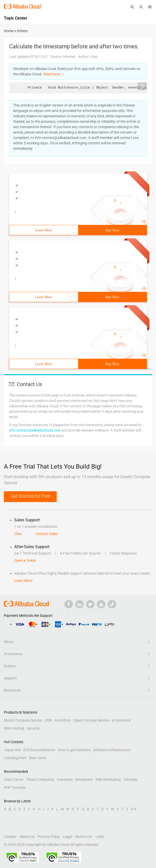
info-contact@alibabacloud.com (35, 430)
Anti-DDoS (63, 720)
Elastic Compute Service (23, 720)
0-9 (133, 809)
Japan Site (12, 750)
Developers (84, 779)
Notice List (84, 837)
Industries (65, 779)
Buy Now (112, 230)
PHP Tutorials (15, 787)
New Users (38, 758)
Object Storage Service (91, 720)
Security (33, 728)
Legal (68, 837)
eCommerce (121, 720)
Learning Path (15, 758)
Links (100, 837)
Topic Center (14, 779)
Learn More (44, 230)
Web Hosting (14, 728)
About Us (27, 837)
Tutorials (130, 779)
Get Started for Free (30, 496)
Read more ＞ (54, 74)
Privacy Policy (49, 837)
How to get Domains (74, 750)
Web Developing (108, 779)
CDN (48, 720)
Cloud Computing (40, 779)
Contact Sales (47, 534)
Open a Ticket (25, 560)
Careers (10, 837)
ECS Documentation (39, 750)
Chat (18, 534)
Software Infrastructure (112, 750)
